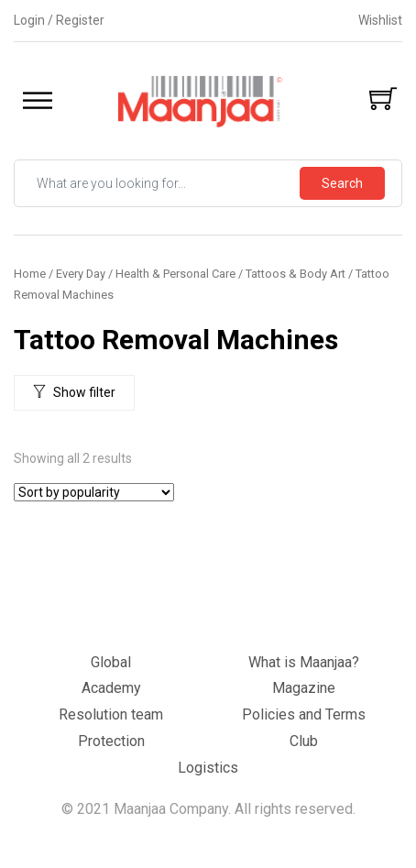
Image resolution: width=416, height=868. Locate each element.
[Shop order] (94, 492)
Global (111, 662)
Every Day (81, 274)
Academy (111, 688)
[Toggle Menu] (38, 100)
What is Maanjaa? (304, 662)
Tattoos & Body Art (296, 274)
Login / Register (59, 20)
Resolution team (111, 714)
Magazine (304, 688)
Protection (111, 741)
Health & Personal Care (175, 274)
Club (304, 741)
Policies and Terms (304, 714)
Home (30, 274)
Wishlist (380, 20)
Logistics (208, 768)
